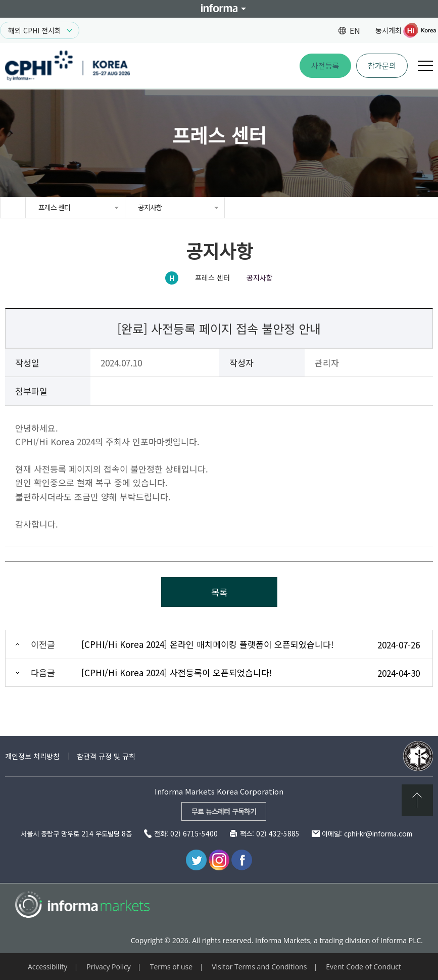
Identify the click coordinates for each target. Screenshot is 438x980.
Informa (219, 9)
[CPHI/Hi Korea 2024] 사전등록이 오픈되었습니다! (177, 672)
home (13, 207)
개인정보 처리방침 (32, 756)
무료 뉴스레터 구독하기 (224, 811)
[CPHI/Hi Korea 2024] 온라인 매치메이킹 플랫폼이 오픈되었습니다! (207, 644)
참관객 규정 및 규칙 (106, 756)
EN (355, 30)
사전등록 (325, 65)
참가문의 (382, 65)
